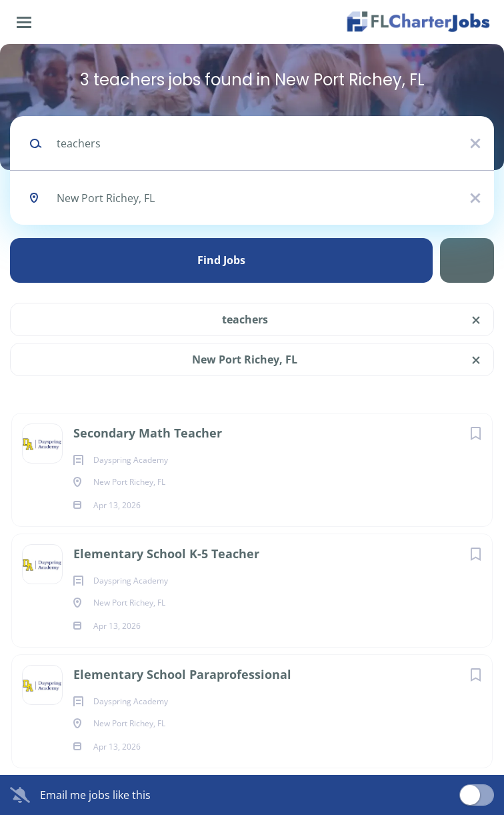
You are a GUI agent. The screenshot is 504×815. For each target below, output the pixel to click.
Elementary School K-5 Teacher (166, 554)
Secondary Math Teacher (148, 433)
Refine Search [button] (467, 260)
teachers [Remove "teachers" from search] (245, 319)
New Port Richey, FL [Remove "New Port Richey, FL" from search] (245, 359)
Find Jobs (221, 260)
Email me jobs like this (95, 795)
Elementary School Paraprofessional (182, 674)
